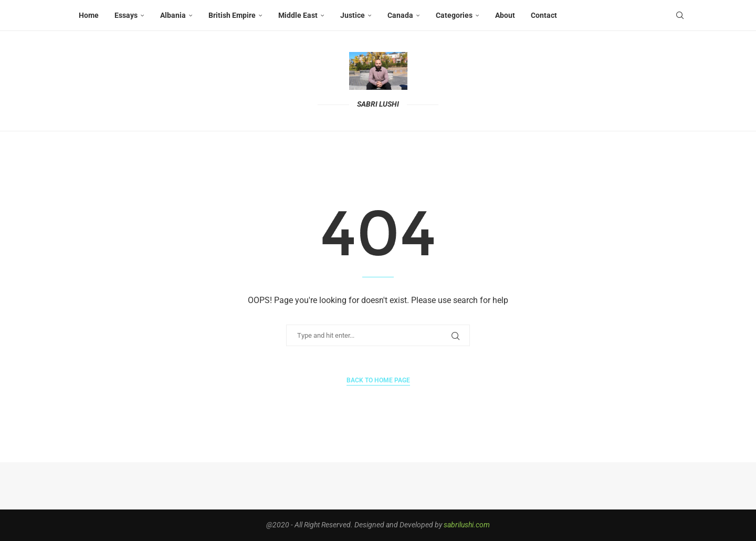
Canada (400, 15)
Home (89, 15)
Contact (544, 15)
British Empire (232, 15)
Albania (173, 15)
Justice (353, 15)
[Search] (680, 15)
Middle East (298, 15)
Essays (126, 15)
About (505, 15)
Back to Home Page (378, 380)
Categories (454, 15)
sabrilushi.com (467, 525)
